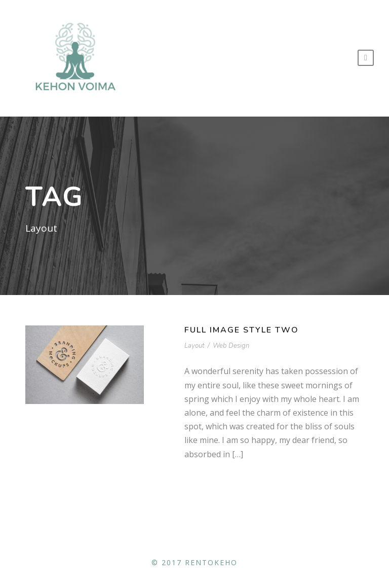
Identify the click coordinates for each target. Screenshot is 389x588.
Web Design (231, 346)
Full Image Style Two (242, 330)
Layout (194, 346)
